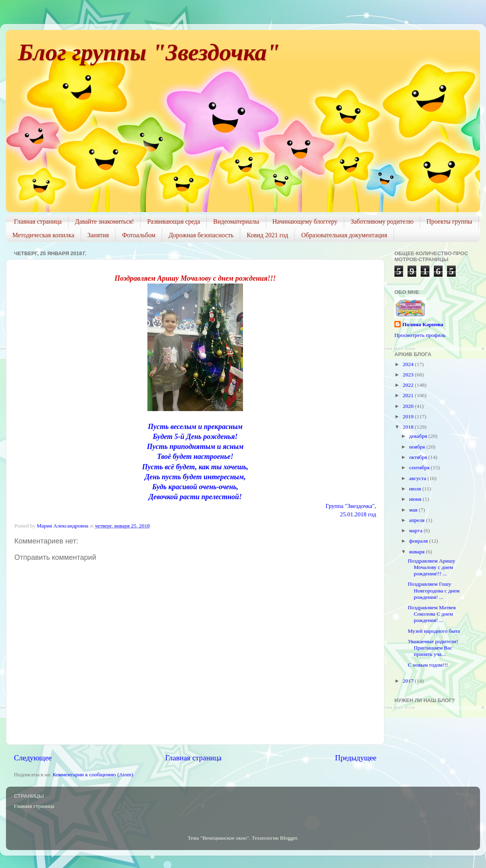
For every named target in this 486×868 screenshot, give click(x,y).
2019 (409, 416)
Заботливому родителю (382, 221)
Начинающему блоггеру (305, 221)
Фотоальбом (139, 235)
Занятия (98, 235)
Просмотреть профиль (420, 335)
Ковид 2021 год (267, 235)
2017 (409, 681)
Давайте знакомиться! (105, 221)
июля (416, 489)
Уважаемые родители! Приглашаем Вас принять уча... (434, 648)
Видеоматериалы (236, 221)
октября (419, 457)
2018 (409, 427)
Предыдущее (356, 758)
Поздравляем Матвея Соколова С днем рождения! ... (432, 614)
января (417, 552)
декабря (419, 436)
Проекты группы (449, 221)
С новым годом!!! (428, 665)
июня (416, 499)
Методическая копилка (43, 235)
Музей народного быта (434, 631)
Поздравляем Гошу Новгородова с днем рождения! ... (434, 590)
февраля (419, 541)
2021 (409, 395)
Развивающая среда (173, 221)
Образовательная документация (344, 235)
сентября (420, 467)
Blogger (289, 838)
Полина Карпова (423, 324)
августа (418, 478)
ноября (418, 447)
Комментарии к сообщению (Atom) (93, 775)
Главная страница (38, 221)
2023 (409, 375)
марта (416, 530)
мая (414, 510)
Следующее (33, 758)
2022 (409, 385)
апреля (417, 520)
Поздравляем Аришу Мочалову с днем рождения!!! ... (432, 567)
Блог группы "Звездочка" (149, 52)
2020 (409, 406)
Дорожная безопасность (201, 235)
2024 (409, 364)
